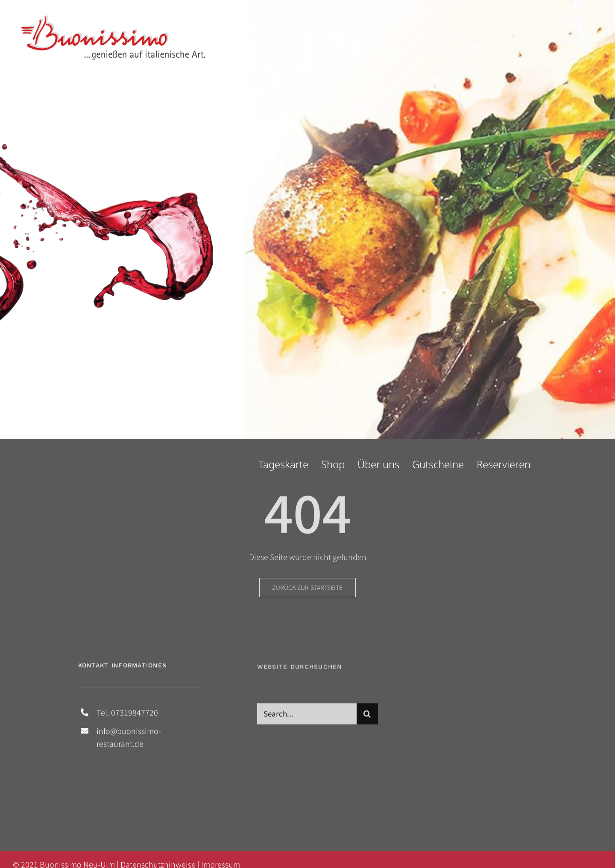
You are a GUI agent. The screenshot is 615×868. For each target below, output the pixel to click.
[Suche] (367, 717)
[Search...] (307, 717)
